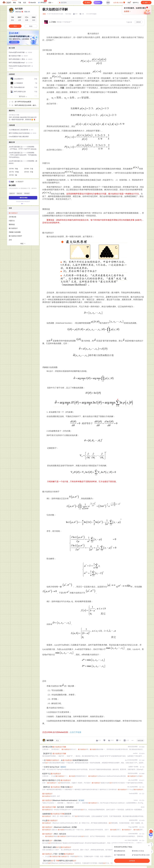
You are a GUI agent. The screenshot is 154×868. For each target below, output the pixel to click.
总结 (10, 240)
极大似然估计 (13, 213)
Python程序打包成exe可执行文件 (21, 67)
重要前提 (12, 224)
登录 (108, 3)
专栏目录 (140, 741)
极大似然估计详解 (18, 56)
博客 (14, 3)
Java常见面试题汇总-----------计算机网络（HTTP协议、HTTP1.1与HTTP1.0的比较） (23, 148)
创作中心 (136, 3)
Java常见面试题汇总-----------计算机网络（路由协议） (23, 162)
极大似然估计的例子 (15, 236)
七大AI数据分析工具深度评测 (21, 130)
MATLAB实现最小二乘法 (21, 59)
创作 (146, 3)
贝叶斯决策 (13, 217)
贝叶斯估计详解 (14, 115)
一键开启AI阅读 (23, 198)
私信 (31, 26)
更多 (51, 3)
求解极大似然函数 (15, 232)
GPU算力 (42, 2)
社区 (25, 3)
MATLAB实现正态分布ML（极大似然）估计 (25, 105)
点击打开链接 (76, 732)
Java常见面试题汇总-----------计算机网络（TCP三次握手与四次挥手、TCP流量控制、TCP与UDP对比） (23, 155)
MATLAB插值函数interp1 (21, 63)
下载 (20, 3)
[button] (22, 204)
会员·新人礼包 (119, 2)
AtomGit (32, 2)
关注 (57, 741)
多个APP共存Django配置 (23, 102)
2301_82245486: (15, 117)
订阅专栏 (138, 22)
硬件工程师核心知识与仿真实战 (22, 133)
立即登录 (92, 20)
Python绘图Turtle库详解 (20, 52)
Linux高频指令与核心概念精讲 (19, 137)
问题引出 (12, 221)
